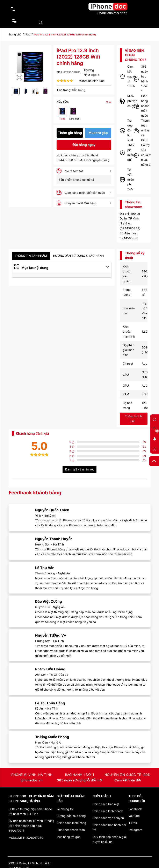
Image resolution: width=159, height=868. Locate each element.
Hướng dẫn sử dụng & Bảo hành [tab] (78, 256)
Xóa (109, 102)
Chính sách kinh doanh (108, 811)
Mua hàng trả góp (69, 837)
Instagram (135, 830)
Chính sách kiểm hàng (71, 823)
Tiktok (133, 823)
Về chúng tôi (65, 809)
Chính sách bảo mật (106, 804)
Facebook (135, 809)
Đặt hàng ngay (84, 145)
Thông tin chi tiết (134, 419)
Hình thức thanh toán (71, 830)
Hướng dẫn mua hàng (71, 816)
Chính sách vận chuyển (108, 818)
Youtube (134, 816)
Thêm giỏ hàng (70, 133)
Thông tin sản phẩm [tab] (31, 256)
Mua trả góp (98, 133)
